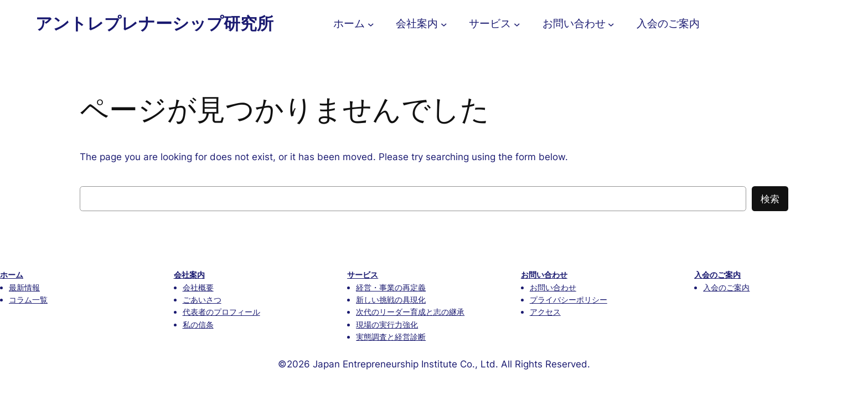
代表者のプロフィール (221, 312)
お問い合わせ (544, 275)
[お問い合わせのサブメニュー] (611, 24)
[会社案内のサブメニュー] (444, 24)
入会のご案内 (717, 275)
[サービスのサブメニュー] (517, 24)
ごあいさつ (202, 300)
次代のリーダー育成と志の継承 (410, 312)
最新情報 (24, 287)
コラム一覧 (28, 300)
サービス (363, 275)
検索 (770, 199)
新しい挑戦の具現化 (391, 300)
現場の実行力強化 (387, 324)
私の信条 (198, 324)
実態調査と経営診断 (391, 337)
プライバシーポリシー (569, 300)
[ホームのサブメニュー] (371, 24)
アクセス (545, 312)
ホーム (12, 275)
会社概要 (198, 287)
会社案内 (189, 275)
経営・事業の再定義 (391, 287)
